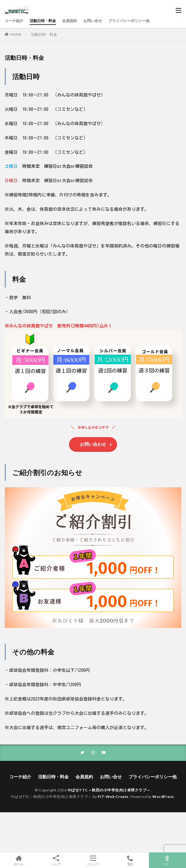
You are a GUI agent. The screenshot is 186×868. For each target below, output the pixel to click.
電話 (130, 860)
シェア (56, 860)
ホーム (19, 860)
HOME (16, 34)
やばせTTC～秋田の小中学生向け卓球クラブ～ (109, 790)
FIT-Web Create (113, 797)
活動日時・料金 (43, 21)
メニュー (93, 860)
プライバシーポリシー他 (129, 21)
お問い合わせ (93, 444)
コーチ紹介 (14, 21)
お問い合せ (93, 21)
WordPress (163, 797)
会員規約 (70, 21)
